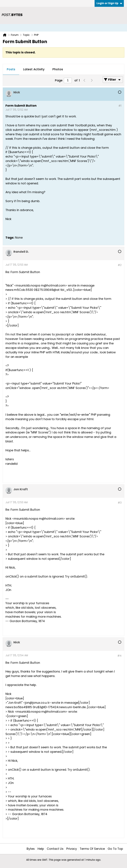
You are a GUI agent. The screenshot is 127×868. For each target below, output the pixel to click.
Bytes (31, 849)
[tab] (11, 69)
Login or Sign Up (109, 3)
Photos (58, 69)
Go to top (115, 849)
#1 (120, 106)
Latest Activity (34, 69)
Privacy (72, 849)
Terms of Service (92, 849)
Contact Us (55, 849)
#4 (119, 656)
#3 (120, 503)
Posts (11, 69)
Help (41, 849)
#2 (120, 265)
